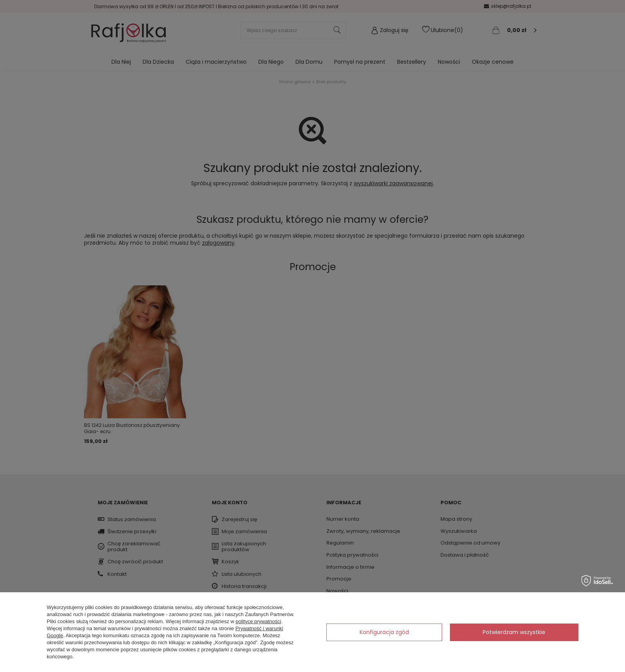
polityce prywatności (258, 621)
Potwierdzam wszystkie (514, 632)
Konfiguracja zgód (384, 632)
